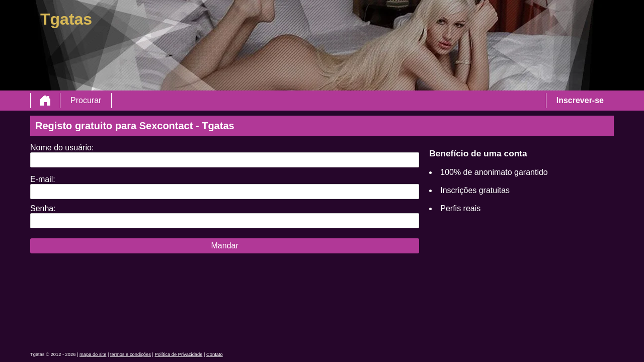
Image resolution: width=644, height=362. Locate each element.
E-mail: (43, 179)
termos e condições (131, 354)
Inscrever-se (580, 100)
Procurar (86, 100)
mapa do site (93, 354)
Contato (215, 354)
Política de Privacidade (179, 354)
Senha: (43, 208)
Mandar (225, 246)
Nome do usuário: (62, 148)
